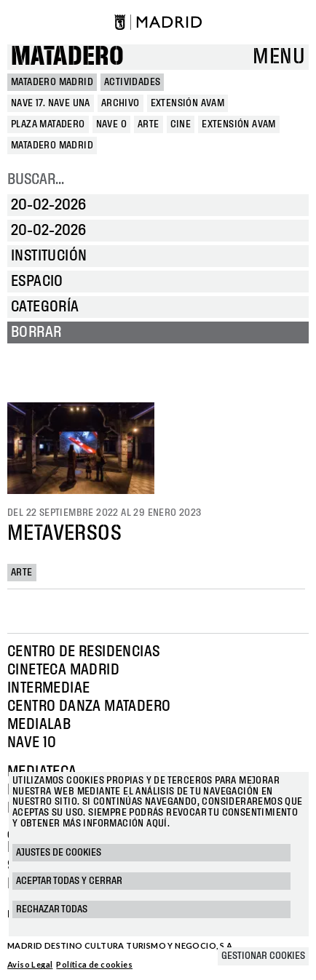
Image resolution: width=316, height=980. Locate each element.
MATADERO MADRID (52, 82)
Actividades (132, 82)
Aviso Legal (30, 964)
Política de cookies (94, 964)
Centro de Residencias (83, 652)
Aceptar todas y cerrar (69, 881)
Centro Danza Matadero (89, 706)
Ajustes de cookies (59, 853)
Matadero (67, 57)
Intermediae (48, 688)
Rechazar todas (52, 909)
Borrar (36, 332)
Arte (22, 573)
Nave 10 (32, 743)
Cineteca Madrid (63, 670)
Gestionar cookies (263, 956)
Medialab (39, 725)
